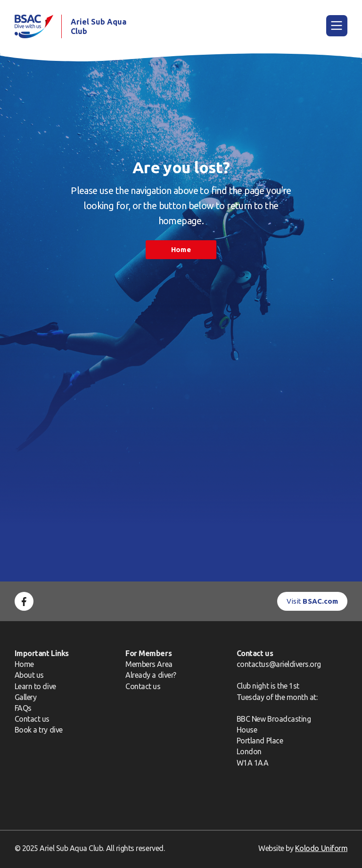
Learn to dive (35, 686)
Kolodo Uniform (321, 848)
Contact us (32, 719)
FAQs (23, 708)
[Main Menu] (337, 26)
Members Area (149, 664)
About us (29, 675)
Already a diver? (151, 675)
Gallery (26, 697)
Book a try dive (39, 730)
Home (181, 249)
